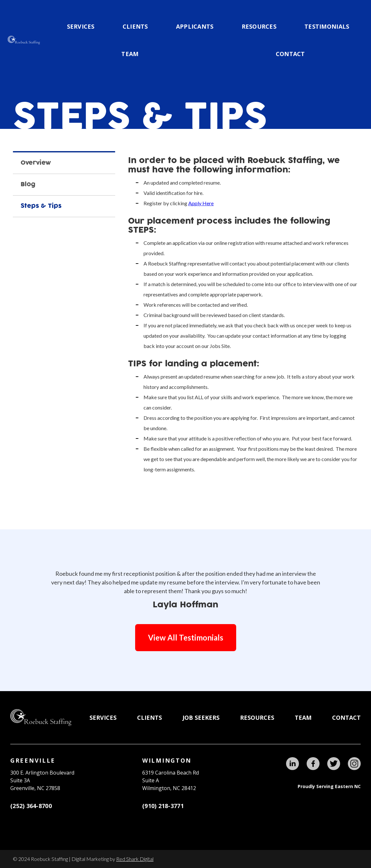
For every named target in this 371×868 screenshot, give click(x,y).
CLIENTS (135, 26)
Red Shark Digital (135, 859)
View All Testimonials (186, 637)
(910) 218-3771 (163, 806)
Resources (259, 26)
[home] (24, 40)
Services (81, 26)
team (130, 54)
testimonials (327, 26)
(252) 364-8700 (31, 806)
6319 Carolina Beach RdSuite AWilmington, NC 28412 (171, 780)
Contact (290, 54)
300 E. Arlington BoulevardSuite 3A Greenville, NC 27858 (42, 780)
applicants (195, 26)
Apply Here (201, 203)
